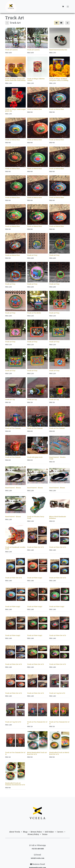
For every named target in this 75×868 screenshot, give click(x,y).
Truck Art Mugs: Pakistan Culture (36, 79)
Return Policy (36, 832)
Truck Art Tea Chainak (13, 428)
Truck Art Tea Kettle (34, 313)
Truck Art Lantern (11, 50)
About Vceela (15, 832)
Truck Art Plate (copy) (35, 578)
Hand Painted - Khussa (13, 488)
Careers (60, 832)
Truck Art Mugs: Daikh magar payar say (15, 110)
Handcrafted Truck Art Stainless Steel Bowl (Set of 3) (15, 784)
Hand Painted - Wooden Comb (57, 458)
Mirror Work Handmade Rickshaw (58, 517)
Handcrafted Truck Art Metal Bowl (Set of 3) (59, 753)
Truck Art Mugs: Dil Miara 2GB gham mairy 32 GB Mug (59, 79)
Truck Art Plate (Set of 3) (35, 547)
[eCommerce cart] (63, 7)
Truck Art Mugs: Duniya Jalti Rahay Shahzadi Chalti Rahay (15, 79)
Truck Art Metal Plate (35, 109)
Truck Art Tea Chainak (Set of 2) (37, 723)
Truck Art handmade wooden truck (15, 548)
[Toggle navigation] (68, 7)
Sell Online (49, 832)
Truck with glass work (35, 457)
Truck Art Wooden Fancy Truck (36, 517)
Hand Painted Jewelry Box (58, 50)
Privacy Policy (33, 834)
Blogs (25, 832)
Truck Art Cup (10, 399)
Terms (45, 834)
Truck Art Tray (32, 255)
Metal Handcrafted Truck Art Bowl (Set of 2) (37, 753)
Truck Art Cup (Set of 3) (57, 693)
